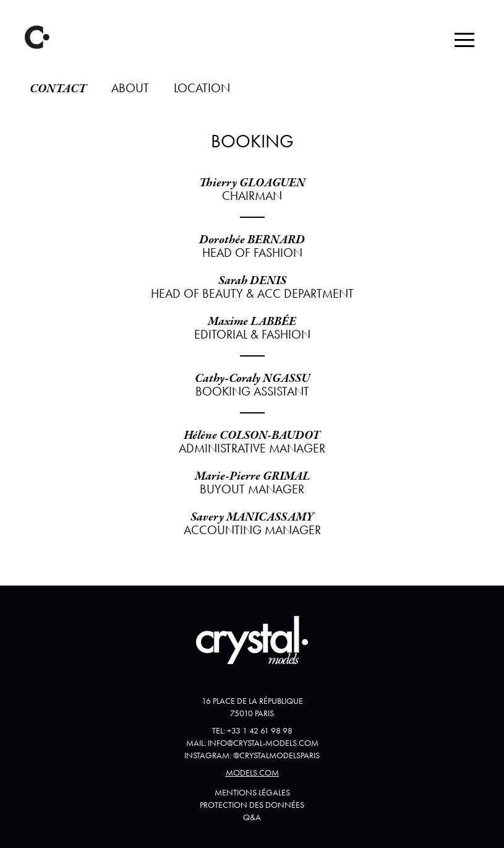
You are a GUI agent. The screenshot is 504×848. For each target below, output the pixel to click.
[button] (464, 40)
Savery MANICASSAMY (252, 517)
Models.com (252, 772)
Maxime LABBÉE (252, 322)
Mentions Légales (252, 792)
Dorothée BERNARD (252, 240)
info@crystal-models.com (263, 743)
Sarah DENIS (252, 281)
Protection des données (252, 805)
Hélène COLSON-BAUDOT (252, 435)
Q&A (252, 817)
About (130, 88)
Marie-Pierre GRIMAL (252, 476)
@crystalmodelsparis (276, 755)
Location (202, 88)
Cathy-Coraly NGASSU (252, 379)
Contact (58, 89)
